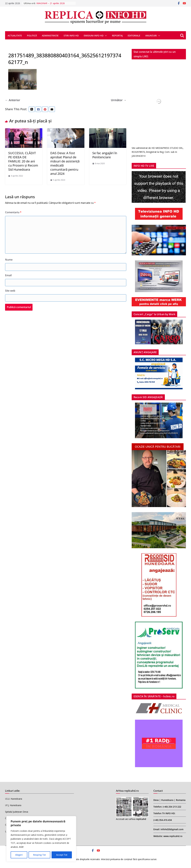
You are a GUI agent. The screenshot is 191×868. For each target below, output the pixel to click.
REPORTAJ (117, 36)
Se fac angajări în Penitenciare (105, 155)
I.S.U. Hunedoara (14, 799)
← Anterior (13, 100)
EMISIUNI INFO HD (94, 36)
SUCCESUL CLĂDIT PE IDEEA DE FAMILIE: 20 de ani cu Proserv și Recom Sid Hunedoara (23, 161)
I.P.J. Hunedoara (13, 805)
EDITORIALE (134, 36)
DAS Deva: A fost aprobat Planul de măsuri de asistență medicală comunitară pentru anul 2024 (65, 163)
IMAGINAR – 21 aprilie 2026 (51, 3)
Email (8, 275)
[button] (105, 36)
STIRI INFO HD (71, 36)
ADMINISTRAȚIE (50, 36)
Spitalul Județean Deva (17, 812)
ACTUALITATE (15, 36)
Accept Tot (62, 855)
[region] (41, 839)
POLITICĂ (32, 36)
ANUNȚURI (151, 36)
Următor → (119, 100)
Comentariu (13, 212)
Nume (9, 260)
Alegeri (19, 855)
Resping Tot (39, 855)
